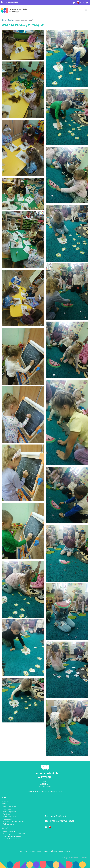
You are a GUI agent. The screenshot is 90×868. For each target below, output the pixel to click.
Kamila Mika (84, 858)
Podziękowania (8, 824)
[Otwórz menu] (86, 10)
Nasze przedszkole (9, 807)
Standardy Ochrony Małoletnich (13, 821)
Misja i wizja (7, 809)
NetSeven (72, 858)
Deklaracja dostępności (62, 851)
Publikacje (6, 814)
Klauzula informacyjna (44, 851)
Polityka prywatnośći (28, 851)
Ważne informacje (9, 831)
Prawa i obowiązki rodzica (12, 836)
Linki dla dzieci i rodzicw (11, 839)
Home (4, 20)
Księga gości (7, 819)
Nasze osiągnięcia (9, 812)
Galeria (10, 20)
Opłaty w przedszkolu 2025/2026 (14, 834)
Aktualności (6, 801)
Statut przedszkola (9, 816)
